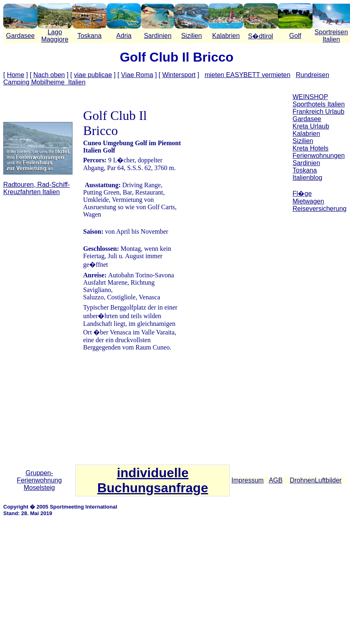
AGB (276, 480)
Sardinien (158, 36)
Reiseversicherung (320, 209)
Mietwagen (308, 201)
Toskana (90, 36)
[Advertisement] (320, 342)
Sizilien (192, 36)
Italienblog (307, 178)
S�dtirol (261, 36)
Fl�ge (302, 194)
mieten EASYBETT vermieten (247, 75)
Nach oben (49, 75)
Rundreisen (313, 75)
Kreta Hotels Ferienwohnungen (319, 152)
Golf (295, 36)
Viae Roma (137, 75)
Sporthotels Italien (319, 104)
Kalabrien (226, 36)
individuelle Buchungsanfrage (153, 480)
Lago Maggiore (55, 36)
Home (16, 75)
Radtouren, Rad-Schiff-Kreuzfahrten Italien (36, 188)
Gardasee (20, 36)
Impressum (248, 480)
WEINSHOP (310, 97)
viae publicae (93, 75)
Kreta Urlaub (311, 126)
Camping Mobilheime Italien (44, 82)
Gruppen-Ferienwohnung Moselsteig (39, 480)
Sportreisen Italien (331, 36)
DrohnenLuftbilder (316, 480)
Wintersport (179, 75)
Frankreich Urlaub (318, 112)
